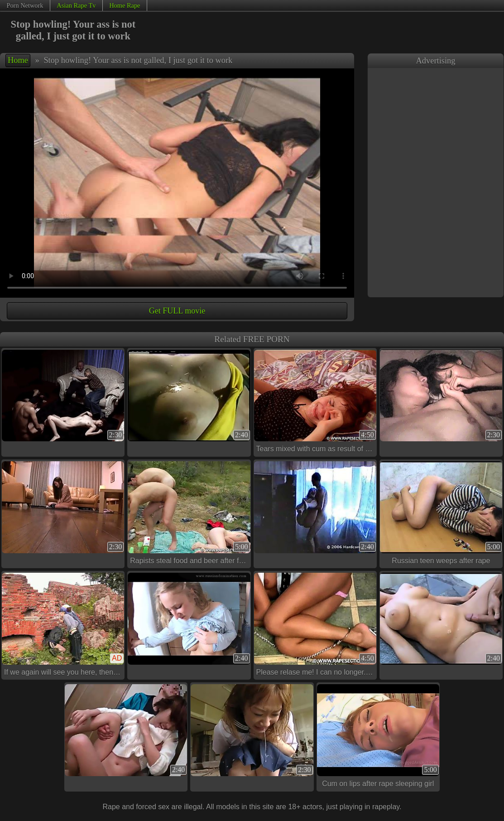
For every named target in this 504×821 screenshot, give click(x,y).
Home (18, 60)
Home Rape (125, 5)
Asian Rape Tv (76, 5)
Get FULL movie (177, 311)
